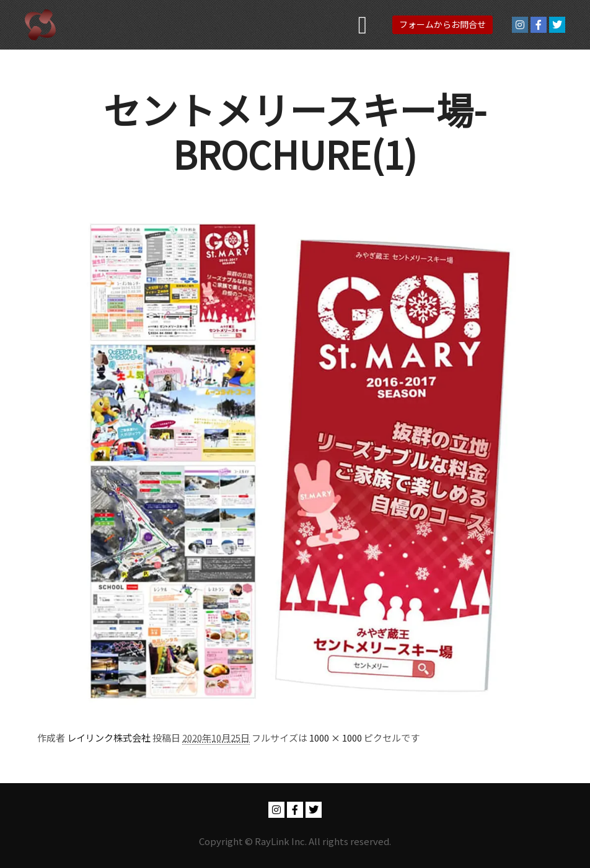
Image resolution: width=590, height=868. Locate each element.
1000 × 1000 (336, 738)
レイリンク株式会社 (109, 738)
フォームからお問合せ (442, 24)
